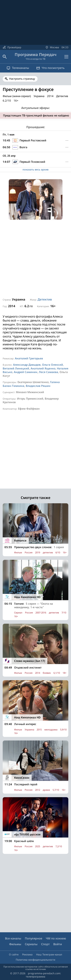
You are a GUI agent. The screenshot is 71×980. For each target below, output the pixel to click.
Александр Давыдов (27, 365)
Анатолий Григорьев (29, 358)
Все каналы (13, 938)
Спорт (45, 944)
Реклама (27, 954)
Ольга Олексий (52, 365)
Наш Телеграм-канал (49, 954)
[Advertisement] (35, 259)
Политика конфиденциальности (35, 960)
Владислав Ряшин (38, 386)
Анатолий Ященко (43, 368)
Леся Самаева (48, 372)
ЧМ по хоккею (56, 938)
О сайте (14, 954)
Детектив (45, 299)
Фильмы (15, 944)
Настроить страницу (22, 79)
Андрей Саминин (26, 372)
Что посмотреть (50, 68)
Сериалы (31, 944)
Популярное (34, 938)
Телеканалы (18, 68)
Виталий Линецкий (16, 368)
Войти (58, 944)
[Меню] (67, 140)
